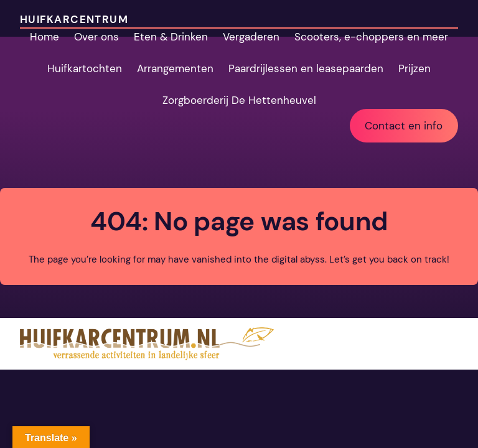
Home (45, 37)
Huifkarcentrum (74, 19)
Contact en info (404, 126)
